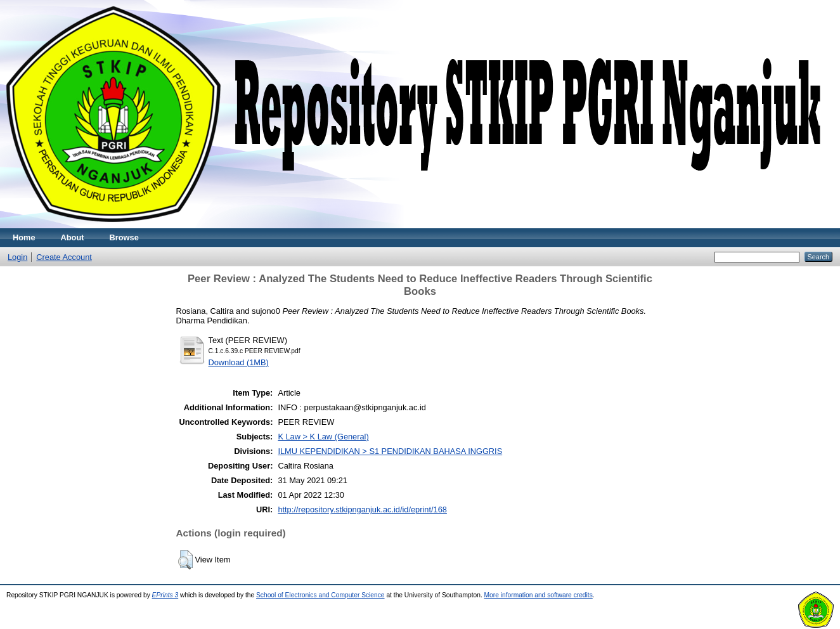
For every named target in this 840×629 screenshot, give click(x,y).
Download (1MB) (239, 362)
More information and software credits (539, 595)
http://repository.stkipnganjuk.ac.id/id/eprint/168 (362, 509)
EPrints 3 (165, 595)
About (73, 237)
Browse (124, 237)
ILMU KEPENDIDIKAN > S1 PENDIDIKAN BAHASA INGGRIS (390, 451)
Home (24, 237)
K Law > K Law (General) (323, 437)
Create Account (64, 257)
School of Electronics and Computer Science (320, 595)
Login (17, 257)
